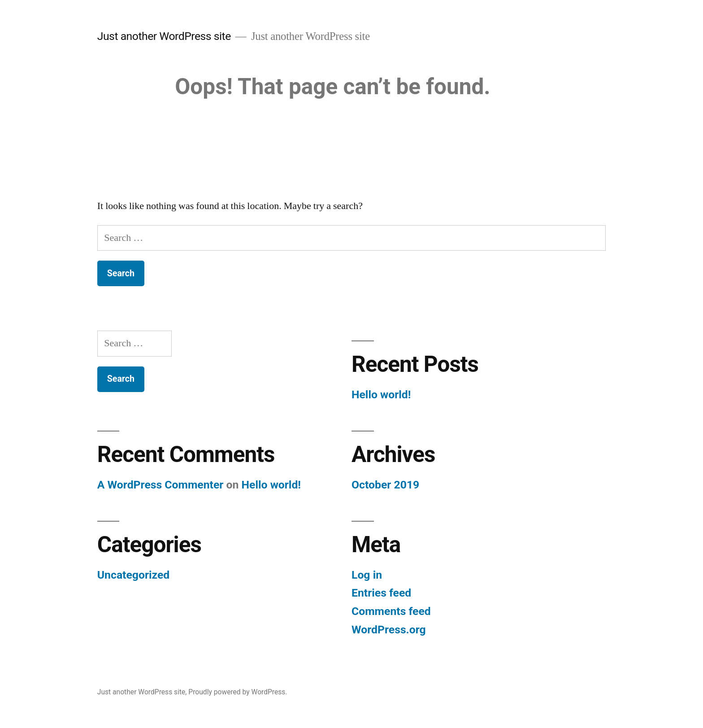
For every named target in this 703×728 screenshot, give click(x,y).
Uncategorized (134, 575)
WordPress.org (389, 630)
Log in (367, 575)
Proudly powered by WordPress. (238, 692)
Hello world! (381, 395)
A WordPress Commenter (161, 485)
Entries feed (381, 593)
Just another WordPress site (164, 36)
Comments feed (391, 611)
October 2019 (385, 485)
